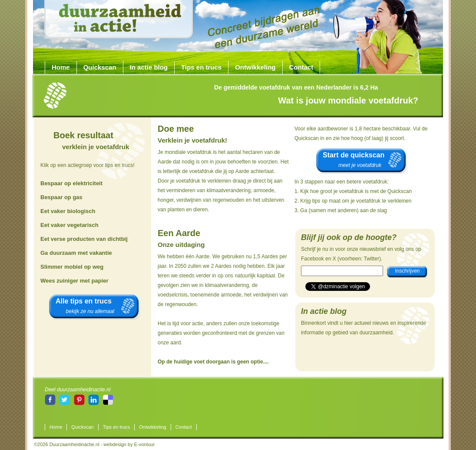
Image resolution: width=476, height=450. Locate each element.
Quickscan (100, 67)
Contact (301, 67)
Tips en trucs (201, 67)
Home (61, 67)
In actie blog (149, 67)
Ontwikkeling (255, 67)
